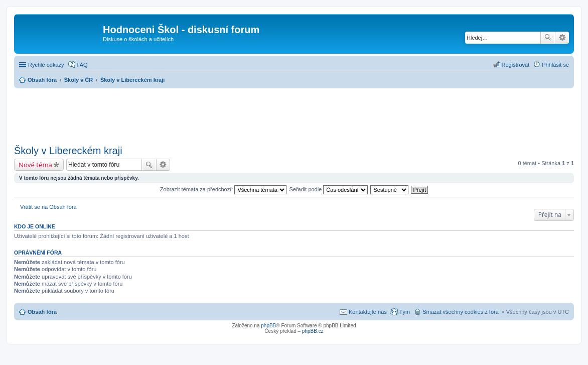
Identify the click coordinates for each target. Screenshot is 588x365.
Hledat (548, 38)
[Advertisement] (294, 113)
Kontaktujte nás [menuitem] (368, 312)
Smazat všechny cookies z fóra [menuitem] (461, 312)
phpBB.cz (313, 331)
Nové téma (35, 165)
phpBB (268, 326)
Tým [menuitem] (405, 312)
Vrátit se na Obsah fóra (48, 207)
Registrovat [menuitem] (516, 65)
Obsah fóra (42, 312)
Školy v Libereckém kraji (68, 151)
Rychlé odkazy (46, 65)
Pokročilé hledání (562, 38)
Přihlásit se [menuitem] (555, 65)
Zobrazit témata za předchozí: (224, 189)
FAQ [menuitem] (82, 65)
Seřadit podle (328, 189)
